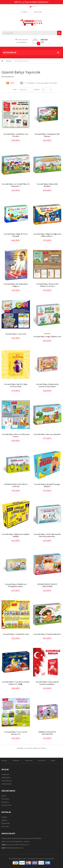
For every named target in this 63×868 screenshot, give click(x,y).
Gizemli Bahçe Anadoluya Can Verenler (16, 135)
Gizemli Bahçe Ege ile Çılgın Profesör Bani (16, 385)
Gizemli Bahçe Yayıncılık (22, 61)
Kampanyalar (29, 760)
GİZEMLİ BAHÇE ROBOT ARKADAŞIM (47, 585)
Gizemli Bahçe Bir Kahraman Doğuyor (16, 285)
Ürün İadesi (5, 826)
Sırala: (15, 89)
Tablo (12, 83)
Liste (26, 83)
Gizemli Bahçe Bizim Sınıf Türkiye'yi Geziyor (47, 285)
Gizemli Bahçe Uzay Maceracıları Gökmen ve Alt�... (16, 683)
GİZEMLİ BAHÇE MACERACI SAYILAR (16, 485)
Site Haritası (42, 760)
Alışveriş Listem (6, 805)
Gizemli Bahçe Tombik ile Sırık (16, 634)
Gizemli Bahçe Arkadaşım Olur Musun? (47, 135)
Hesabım (25, 12)
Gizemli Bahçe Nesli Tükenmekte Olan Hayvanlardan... (47, 535)
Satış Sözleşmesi (7, 781)
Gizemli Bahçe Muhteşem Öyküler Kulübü (16, 535)
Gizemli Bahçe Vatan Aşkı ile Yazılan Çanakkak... (47, 683)
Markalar (9, 61)
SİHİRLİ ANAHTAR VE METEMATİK (47, 733)
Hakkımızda (16, 760)
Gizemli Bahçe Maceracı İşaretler (47, 434)
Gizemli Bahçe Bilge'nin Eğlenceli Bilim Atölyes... (47, 235)
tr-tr (33, 7)
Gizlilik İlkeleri (6, 778)
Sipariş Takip (38, 12)
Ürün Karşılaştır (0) (7, 77)
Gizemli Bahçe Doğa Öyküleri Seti (47, 337)
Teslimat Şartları (7, 784)
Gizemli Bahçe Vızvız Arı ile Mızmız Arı (16, 733)
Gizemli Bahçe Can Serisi (16, 334)
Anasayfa (4, 760)
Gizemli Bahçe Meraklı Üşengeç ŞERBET (47, 485)
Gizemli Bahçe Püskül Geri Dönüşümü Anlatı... (16, 585)
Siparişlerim (5, 802)
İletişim (53, 760)
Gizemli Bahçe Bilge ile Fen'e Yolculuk (16, 235)
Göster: (37, 89)
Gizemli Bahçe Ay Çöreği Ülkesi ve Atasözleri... (16, 185)
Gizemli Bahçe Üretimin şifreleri (47, 634)
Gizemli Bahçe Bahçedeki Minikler (47, 185)
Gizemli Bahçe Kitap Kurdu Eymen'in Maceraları (47, 385)
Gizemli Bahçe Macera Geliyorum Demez (16, 436)
